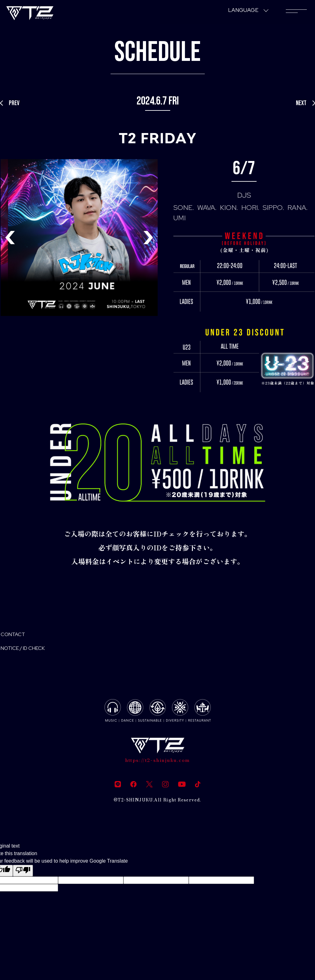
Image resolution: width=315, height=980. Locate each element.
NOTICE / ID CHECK (33, 653)
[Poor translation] (23, 878)
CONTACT (17, 636)
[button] (148, 238)
